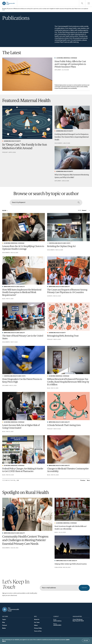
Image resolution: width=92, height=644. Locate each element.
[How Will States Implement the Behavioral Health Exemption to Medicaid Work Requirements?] (24, 270)
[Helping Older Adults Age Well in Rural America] (72, 547)
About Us (37, 620)
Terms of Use (38, 631)
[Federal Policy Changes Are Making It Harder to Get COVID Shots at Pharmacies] (24, 449)
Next (88, 481)
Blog (4, 622)
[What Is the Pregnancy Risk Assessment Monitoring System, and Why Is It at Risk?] (72, 158)
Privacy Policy (38, 628)
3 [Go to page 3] (5, 481)
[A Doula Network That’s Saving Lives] (68, 406)
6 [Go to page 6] (9, 481)
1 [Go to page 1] (2, 481)
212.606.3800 (57, 625)
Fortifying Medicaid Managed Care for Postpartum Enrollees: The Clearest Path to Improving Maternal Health (72, 137)
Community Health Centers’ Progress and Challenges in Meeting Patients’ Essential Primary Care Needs (25, 540)
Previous (83, 481)
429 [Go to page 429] (18, 481)
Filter (5, 211)
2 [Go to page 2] (4, 481)
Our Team (37, 622)
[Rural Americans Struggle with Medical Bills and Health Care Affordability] (72, 509)
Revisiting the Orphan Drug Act (61, 246)
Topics (4, 620)
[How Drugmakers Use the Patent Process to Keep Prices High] (24, 360)
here (3, 10)
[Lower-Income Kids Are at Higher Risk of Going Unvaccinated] (24, 406)
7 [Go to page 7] (10, 481)
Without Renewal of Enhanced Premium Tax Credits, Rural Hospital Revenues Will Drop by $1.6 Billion (68, 382)
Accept (86, 640)
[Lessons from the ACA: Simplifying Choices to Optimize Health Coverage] (24, 227)
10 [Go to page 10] (14, 481)
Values (36, 625)
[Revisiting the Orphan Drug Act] (68, 227)
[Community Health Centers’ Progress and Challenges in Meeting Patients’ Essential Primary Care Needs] (27, 514)
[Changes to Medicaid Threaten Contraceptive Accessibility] (68, 449)
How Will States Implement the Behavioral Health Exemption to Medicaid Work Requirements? (22, 293)
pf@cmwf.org (74, 42)
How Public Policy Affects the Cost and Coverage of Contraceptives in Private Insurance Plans (70, 64)
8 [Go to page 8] (11, 481)
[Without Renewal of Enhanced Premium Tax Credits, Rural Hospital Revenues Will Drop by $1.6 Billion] (68, 360)
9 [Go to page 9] (13, 481)
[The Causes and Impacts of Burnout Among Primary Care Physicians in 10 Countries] (68, 270)
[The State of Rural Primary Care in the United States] (24, 317)
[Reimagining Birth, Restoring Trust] (68, 317)
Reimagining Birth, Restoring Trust (63, 336)
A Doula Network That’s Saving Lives (64, 425)
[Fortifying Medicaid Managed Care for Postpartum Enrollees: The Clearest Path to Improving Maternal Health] (72, 117)
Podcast (5, 625)
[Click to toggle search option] (82, 3)
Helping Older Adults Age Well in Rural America (71, 564)
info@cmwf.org (57, 621)
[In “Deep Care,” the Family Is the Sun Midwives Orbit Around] (27, 122)
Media (4, 628)
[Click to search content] (79, 203)
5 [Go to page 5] (8, 481)
